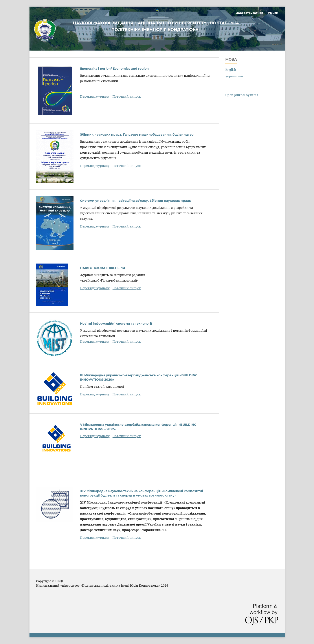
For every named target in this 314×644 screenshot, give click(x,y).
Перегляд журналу (95, 96)
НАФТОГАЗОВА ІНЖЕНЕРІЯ (103, 268)
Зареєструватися (250, 13)
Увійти (273, 13)
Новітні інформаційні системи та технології (116, 324)
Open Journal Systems (242, 95)
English (231, 70)
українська (234, 76)
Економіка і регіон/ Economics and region (114, 69)
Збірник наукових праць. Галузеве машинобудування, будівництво (137, 135)
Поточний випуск (127, 96)
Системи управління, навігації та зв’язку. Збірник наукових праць (135, 201)
